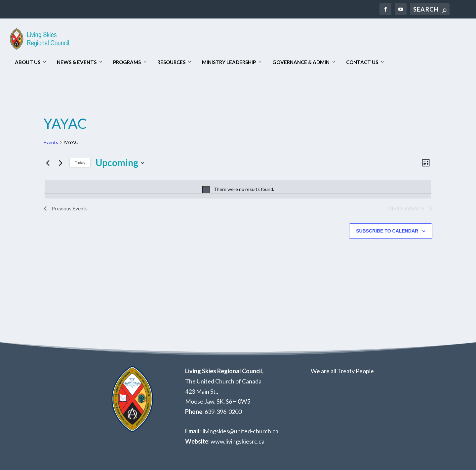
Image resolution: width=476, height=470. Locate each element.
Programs (127, 62)
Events (51, 142)
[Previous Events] (48, 163)
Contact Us (362, 62)
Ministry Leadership (229, 62)
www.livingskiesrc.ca (238, 441)
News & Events (77, 62)
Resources (171, 62)
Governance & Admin (301, 62)
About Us (28, 62)
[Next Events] (60, 163)
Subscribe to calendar (387, 231)
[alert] (238, 189)
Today (80, 163)
